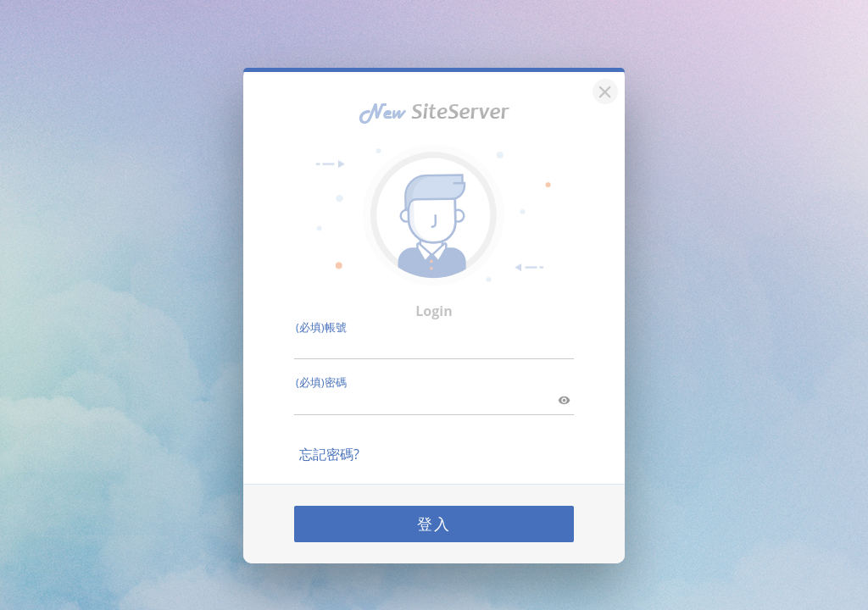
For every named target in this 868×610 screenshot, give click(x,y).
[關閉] (603, 83)
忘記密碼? (329, 448)
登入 (434, 518)
